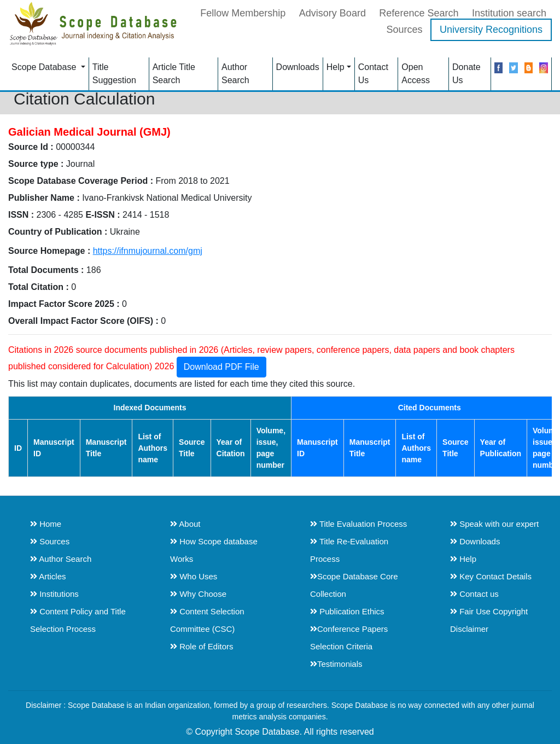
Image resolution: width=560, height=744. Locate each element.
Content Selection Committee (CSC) (207, 620)
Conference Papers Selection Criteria (349, 638)
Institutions (54, 594)
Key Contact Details (491, 576)
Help (336, 67)
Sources (404, 30)
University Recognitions (491, 30)
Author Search (235, 74)
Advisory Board (332, 13)
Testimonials (336, 664)
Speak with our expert (494, 524)
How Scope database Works (214, 550)
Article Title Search (174, 74)
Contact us (474, 594)
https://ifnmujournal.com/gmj (148, 251)
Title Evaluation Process (358, 524)
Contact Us (373, 74)
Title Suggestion (114, 74)
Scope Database (45, 67)
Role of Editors (202, 646)
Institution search (509, 13)
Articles (48, 576)
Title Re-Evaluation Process (349, 550)
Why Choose (198, 594)
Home (46, 524)
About (185, 524)
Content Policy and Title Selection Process (78, 620)
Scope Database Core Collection (354, 585)
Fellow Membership (243, 13)
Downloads (298, 67)
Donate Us (466, 74)
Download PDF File (221, 367)
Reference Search (419, 13)
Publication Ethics (347, 611)
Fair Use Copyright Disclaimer (489, 620)
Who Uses (194, 576)
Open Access (416, 74)
